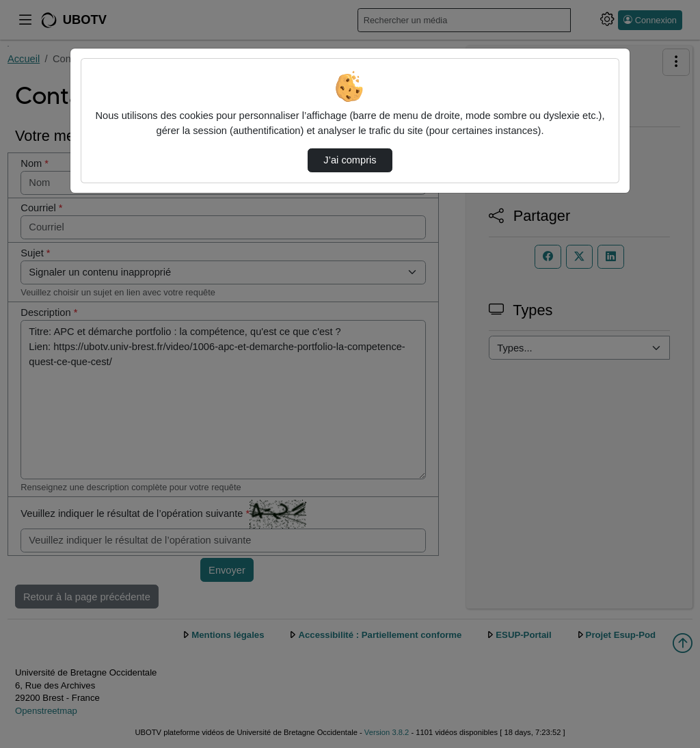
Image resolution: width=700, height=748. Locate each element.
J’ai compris (350, 160)
